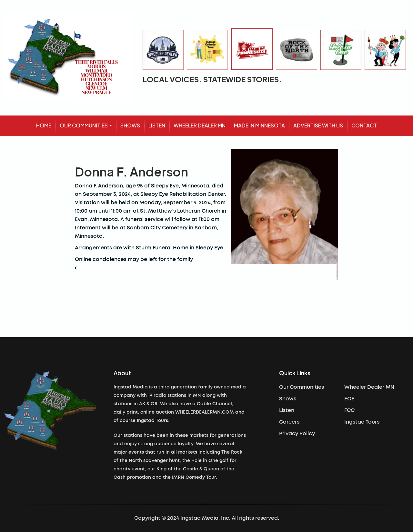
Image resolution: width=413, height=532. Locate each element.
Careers (289, 422)
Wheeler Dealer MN (369, 387)
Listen (287, 410)
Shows (288, 399)
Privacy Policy (297, 434)
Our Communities (302, 387)
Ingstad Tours (362, 422)
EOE (349, 399)
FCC (349, 410)
